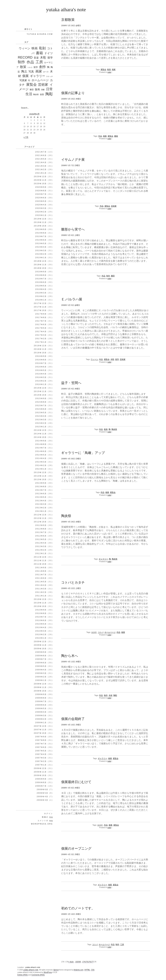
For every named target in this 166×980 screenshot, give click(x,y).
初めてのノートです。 (78, 908)
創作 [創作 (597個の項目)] (43, 67)
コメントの (45, 821)
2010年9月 (41, 610)
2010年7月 (41, 617)
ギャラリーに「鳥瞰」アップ (83, 453)
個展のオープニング (76, 848)
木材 (110, 695)
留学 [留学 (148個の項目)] (50, 58)
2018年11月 (40, 265)
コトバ (101, 632)
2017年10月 (40, 310)
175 (86, 962)
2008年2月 (41, 719)
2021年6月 (41, 155)
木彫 (112, 359)
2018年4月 (41, 289)
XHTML (87, 970)
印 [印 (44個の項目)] (29, 81)
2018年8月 (41, 275)
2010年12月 (40, 599)
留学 (117, 359)
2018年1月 (41, 300)
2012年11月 (40, 518)
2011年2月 (41, 592)
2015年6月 (41, 409)
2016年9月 (41, 356)
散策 (109, 69)
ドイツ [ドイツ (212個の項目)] (49, 53)
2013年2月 (41, 508)
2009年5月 (41, 666)
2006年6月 (43, 790)
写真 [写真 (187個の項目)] (31, 71)
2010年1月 (41, 638)
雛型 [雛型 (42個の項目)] (32, 90)
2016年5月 (41, 370)
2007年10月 (40, 733)
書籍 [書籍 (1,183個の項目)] (39, 53)
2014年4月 (41, 458)
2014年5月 (41, 455)
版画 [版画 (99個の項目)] (37, 89)
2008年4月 (41, 712)
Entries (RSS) (23, 975)
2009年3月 (41, 673)
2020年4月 (41, 205)
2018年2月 (41, 296)
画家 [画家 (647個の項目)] (39, 71)
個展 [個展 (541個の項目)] (25, 76)
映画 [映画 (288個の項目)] (35, 48)
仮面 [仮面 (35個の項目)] (42, 94)
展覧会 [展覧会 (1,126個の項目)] (31, 84)
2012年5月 (41, 539)
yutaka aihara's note (66, 9)
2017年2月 (41, 339)
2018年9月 (41, 272)
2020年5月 (41, 201)
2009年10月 (40, 649)
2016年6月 (41, 367)
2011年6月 (41, 578)
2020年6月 (41, 198)
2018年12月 (40, 261)
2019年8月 (41, 233)
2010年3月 (41, 631)
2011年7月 (41, 575)
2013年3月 (41, 504)
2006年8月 (41, 782)
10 (76, 962)
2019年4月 (41, 247)
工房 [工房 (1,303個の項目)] (39, 62)
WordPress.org (42, 824)
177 (92, 962)
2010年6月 (41, 620)
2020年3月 (41, 208)
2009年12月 (40, 642)
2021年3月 (41, 166)
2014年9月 (41, 441)
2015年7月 (41, 406)
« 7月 (26, 137)
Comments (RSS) (38, 975)
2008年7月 (41, 701)
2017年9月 (41, 314)
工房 (122, 944)
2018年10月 (40, 268)
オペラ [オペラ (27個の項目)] (46, 72)
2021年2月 (41, 170)
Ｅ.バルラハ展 (72, 299)
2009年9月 (41, 652)
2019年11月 (40, 222)
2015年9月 (41, 398)
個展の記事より (73, 93)
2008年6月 (41, 705)
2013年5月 (41, 497)
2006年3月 (43, 800)
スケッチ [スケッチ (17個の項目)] (49, 76)
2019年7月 (41, 236)
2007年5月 (41, 751)
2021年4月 (41, 162)
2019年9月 (41, 229)
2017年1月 (41, 342)
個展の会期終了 (73, 719)
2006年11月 (40, 772)
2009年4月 (41, 670)
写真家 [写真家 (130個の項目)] (23, 80)
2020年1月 (41, 215)
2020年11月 (40, 180)
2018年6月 (41, 282)
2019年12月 (40, 219)
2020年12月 (40, 177)
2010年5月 (41, 624)
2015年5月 (41, 413)
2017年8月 (41, 317)
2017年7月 (41, 321)
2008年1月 (41, 723)
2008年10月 (40, 691)
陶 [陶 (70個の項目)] (48, 67)
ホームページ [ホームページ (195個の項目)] (40, 80)
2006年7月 (41, 786)
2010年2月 (41, 635)
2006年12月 (40, 768)
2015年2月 (41, 423)
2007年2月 (41, 761)
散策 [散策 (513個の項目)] (23, 67)
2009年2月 (41, 677)
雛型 (113, 276)
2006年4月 (43, 797)
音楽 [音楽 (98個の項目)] (36, 58)
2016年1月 (41, 384)
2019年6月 (41, 240)
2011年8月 (41, 571)
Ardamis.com (78, 970)
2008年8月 (41, 698)
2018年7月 (41, 279)
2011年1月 (41, 596)
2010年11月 (40, 603)
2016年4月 (41, 374)
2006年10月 (40, 775)
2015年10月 (40, 395)
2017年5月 (41, 328)
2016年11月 (40, 349)
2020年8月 (41, 191)
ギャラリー (103, 559)
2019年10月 (40, 226)
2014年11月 (40, 434)
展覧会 (103, 69)
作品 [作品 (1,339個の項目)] (30, 62)
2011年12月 (40, 557)
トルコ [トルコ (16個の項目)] (30, 67)
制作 (108, 276)
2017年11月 (40, 307)
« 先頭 (71, 962)
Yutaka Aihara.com (40, 34)
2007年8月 (41, 740)
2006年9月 (41, 779)
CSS (93, 970)
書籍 (116, 136)
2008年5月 (41, 708)
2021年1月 (41, 173)
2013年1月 (41, 511)
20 (78, 962)
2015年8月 (41, 402)
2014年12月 (40, 430)
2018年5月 (41, 286)
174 (84, 962)
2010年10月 (40, 606)
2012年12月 (40, 515)
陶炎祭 (114, 429)
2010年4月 (41, 627)
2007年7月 (41, 744)
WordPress (48, 972)
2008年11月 (40, 687)
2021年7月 (41, 152)
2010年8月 (41, 613)
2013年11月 (40, 476)
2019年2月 (41, 254)
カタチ (94, 632)
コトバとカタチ (73, 582)
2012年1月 (41, 553)
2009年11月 (40, 645)
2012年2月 (41, 550)
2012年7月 (41, 532)
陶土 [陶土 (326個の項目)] (24, 71)
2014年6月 (41, 451)
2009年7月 (41, 659)
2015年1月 (41, 427)
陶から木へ (70, 656)
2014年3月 (41, 462)
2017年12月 (40, 303)
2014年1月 (41, 469)
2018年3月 (41, 293)
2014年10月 (40, 437)
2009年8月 (41, 656)
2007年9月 (41, 737)
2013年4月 (41, 501)
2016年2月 (41, 381)
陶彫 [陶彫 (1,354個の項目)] (49, 94)
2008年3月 (41, 716)
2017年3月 (41, 335)
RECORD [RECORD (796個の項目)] (25, 57)
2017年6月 (41, 325)
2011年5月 (41, 582)
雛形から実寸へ (73, 229)
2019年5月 (41, 243)
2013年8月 (41, 487)
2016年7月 (41, 363)
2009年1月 (41, 680)
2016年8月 (41, 360)
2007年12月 (40, 726)
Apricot (56, 970)
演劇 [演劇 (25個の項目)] (43, 90)
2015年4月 (41, 416)
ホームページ (110, 632)
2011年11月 (40, 561)
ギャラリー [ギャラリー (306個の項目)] (38, 76)
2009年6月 (41, 663)
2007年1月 (41, 765)
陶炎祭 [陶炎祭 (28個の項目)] (36, 94)
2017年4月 (41, 332)
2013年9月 (41, 483)
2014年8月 (41, 444)
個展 (105, 136)
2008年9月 (41, 694)
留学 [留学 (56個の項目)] (36, 67)
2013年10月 (40, 480)
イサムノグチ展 (73, 160)
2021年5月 (41, 159)
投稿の (47, 817)
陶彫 (115, 695)
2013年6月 (41, 494)
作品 (100, 136)
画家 (114, 69)
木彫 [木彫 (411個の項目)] (43, 57)
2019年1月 (41, 258)
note (109, 72)
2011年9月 (41, 568)
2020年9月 (41, 187)
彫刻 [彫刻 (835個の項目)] (42, 48)
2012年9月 (41, 525)
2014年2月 (41, 465)
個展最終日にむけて (76, 782)
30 (80, 962)
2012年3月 (41, 546)
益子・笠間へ (71, 383)
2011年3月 (41, 589)
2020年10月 (40, 184)
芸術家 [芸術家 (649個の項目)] (43, 85)
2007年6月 (41, 747)
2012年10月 (40, 522)
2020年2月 (41, 212)
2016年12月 (40, 346)
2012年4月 (41, 543)
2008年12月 (40, 684)
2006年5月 (43, 793)
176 (89, 962)
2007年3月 (41, 758)
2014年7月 (41, 448)
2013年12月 (40, 472)
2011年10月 (40, 564)
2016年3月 (41, 377)
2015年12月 (40, 388)
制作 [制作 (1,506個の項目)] (21, 62)
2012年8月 (41, 529)
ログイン (48, 814)
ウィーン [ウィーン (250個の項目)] (24, 48)
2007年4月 (41, 754)
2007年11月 (40, 730)
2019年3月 (41, 251)
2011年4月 (41, 585)
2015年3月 (41, 420)
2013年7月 (41, 490)
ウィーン (94, 359)
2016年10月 (40, 353)
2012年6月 (41, 536)
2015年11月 (40, 391)
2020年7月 (41, 194)
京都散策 (68, 20)
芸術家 (114, 206)
